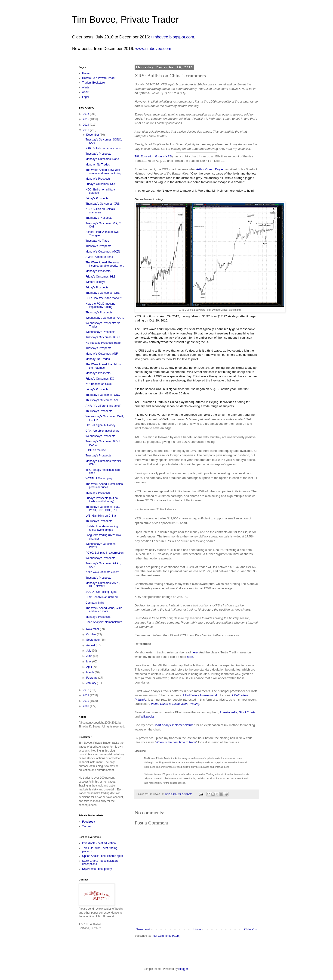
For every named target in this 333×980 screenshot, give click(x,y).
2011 (86, 695)
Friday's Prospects (97, 198)
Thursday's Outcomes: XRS (103, 204)
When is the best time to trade (176, 742)
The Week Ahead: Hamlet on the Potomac (103, 366)
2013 (86, 130)
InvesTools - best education (99, 843)
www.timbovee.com (153, 49)
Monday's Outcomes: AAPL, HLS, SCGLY (103, 585)
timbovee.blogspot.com (173, 37)
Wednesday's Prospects (100, 332)
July (89, 651)
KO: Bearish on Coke (99, 384)
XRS (168, 156)
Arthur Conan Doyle (210, 169)
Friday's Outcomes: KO (100, 379)
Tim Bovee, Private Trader (125, 19)
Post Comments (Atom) (166, 936)
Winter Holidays (95, 282)
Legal (85, 97)
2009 (86, 706)
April (89, 667)
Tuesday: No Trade (97, 241)
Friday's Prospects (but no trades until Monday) (102, 500)
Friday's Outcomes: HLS (101, 277)
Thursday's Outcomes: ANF (102, 400)
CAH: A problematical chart (102, 431)
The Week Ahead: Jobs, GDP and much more (104, 610)
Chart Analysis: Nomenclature (174, 725)
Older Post (251, 929)
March (91, 672)
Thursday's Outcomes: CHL (103, 293)
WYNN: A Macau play (99, 478)
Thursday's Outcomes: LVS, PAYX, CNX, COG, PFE (103, 509)
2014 (86, 125)
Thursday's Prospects (99, 218)
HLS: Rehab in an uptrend (102, 597)
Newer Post (143, 929)
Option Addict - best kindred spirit (102, 856)
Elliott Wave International (200, 695)
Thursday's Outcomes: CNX (103, 395)
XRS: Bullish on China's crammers (100, 211)
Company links (95, 603)
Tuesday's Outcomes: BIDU (103, 337)
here (194, 652)
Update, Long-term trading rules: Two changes (102, 528)
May (89, 662)
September (93, 640)
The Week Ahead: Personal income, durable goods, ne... (105, 264)
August (91, 645)
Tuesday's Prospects (98, 154)
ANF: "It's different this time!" (103, 406)
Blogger (183, 969)
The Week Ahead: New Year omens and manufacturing (103, 172)
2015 (86, 119)
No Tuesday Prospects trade (103, 343)
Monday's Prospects (98, 179)
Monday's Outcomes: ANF (102, 354)
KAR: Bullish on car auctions (103, 148)
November (93, 629)
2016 (86, 114)
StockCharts (247, 712)
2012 (86, 690)
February (92, 678)
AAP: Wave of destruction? (102, 572)
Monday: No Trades (98, 165)
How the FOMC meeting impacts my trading (100, 305)
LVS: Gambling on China (101, 516)
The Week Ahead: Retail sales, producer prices (105, 486)
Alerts (86, 87)
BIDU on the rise (96, 450)
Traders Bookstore (93, 83)
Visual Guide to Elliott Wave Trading (175, 704)
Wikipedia (147, 716)
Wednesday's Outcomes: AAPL (105, 318)
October (92, 634)
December (93, 135)
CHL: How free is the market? (104, 298)
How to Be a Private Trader (99, 78)
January (92, 683)
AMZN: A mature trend (99, 257)
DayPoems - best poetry (97, 869)
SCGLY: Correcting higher (102, 592)
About (86, 92)
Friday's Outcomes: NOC (101, 184)
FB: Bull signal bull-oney (100, 425)
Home (197, 929)
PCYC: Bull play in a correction (105, 553)
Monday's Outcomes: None (102, 159)
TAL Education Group (149, 156)
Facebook (89, 822)
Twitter (86, 826)
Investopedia (229, 712)
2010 (86, 701)
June (90, 656)
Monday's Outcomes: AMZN (103, 252)
